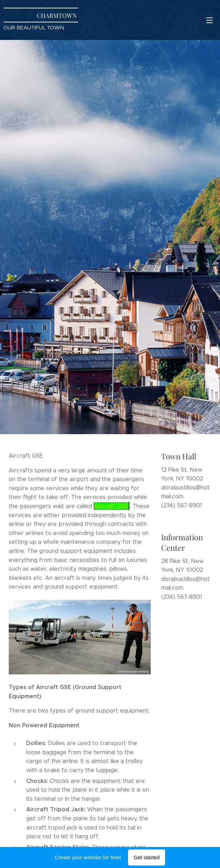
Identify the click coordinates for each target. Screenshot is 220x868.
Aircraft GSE (111, 506)
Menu (210, 20)
